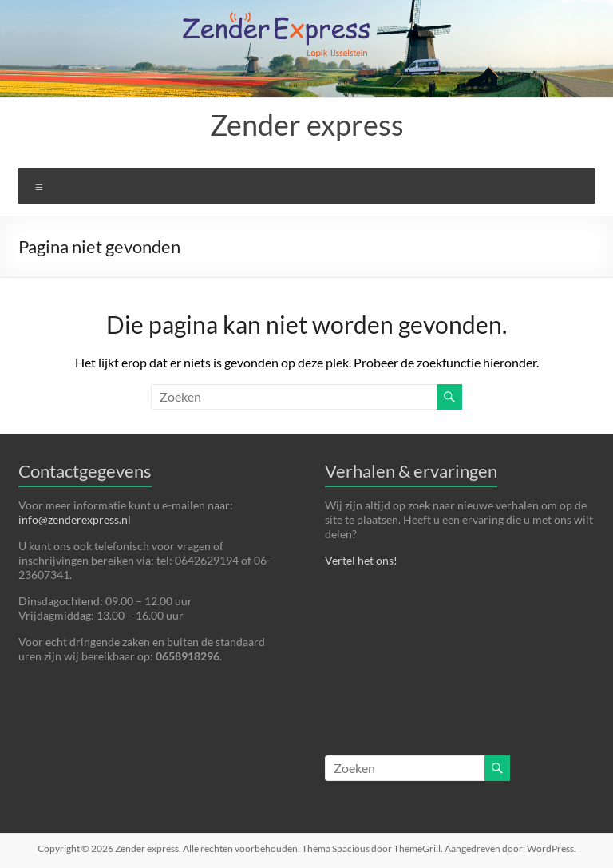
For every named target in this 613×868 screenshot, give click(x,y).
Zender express (307, 125)
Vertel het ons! (361, 560)
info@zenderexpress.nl (75, 519)
